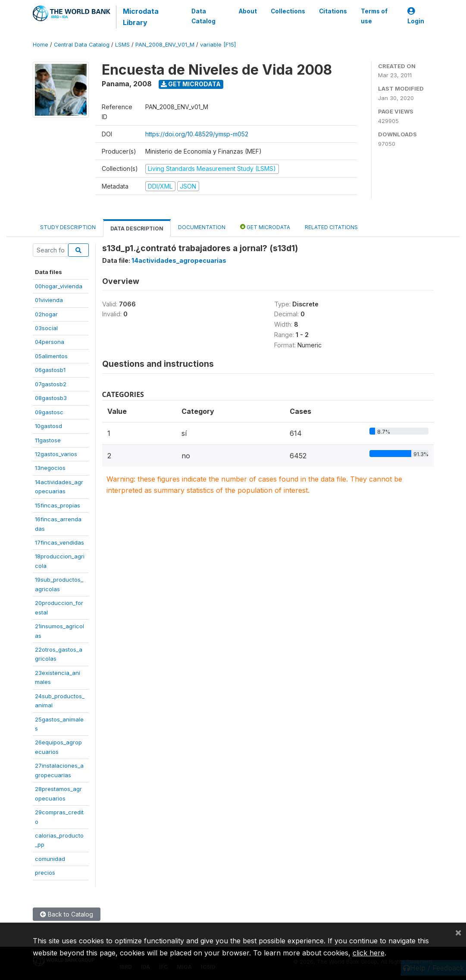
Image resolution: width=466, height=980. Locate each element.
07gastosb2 (51, 384)
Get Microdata (191, 84)
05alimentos (51, 356)
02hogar (46, 314)
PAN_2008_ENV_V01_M (165, 45)
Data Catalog (203, 16)
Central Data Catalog (82, 45)
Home (41, 45)
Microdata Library (140, 17)
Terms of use (374, 16)
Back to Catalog (67, 914)
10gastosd (48, 426)
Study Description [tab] (68, 227)
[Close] (458, 932)
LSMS (122, 45)
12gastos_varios (56, 454)
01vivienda (49, 300)
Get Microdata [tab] (265, 227)
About (247, 11)
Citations (333, 11)
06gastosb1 (50, 370)
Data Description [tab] (137, 228)
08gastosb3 (51, 398)
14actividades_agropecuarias (179, 260)
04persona (50, 342)
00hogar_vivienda (59, 286)
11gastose (48, 440)
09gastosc (49, 412)
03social (46, 328)
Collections (288, 11)
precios (45, 873)
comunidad (50, 859)
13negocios (50, 468)
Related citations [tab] (331, 227)
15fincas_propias (58, 505)
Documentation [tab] (202, 227)
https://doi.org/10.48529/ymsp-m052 (197, 134)
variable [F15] (218, 45)
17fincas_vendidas (59, 542)
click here (369, 953)
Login (415, 16)
